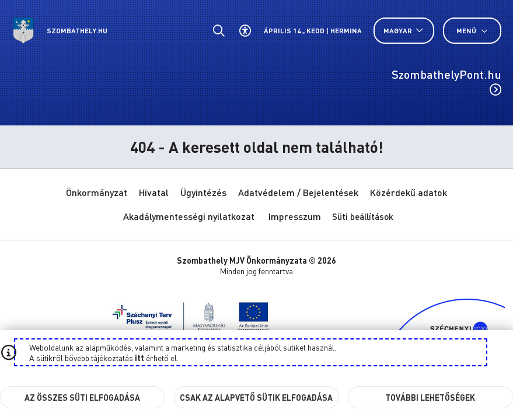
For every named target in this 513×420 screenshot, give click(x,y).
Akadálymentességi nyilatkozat (189, 216)
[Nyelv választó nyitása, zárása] (404, 31)
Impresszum (295, 216)
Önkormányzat (97, 192)
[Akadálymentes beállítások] (245, 31)
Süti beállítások (363, 216)
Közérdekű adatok (409, 192)
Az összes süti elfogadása (82, 397)
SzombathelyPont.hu (446, 81)
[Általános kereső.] (219, 31)
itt (139, 358)
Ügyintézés (203, 192)
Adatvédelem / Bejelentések (298, 192)
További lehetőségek (430, 397)
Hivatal (154, 192)
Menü (472, 31)
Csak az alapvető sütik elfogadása (256, 397)
